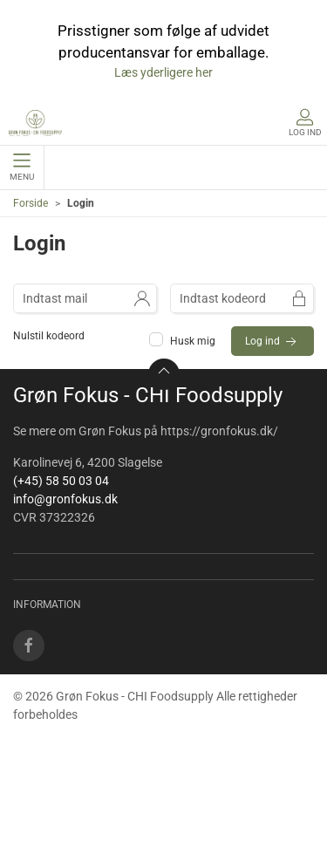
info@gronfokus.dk (65, 499)
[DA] (35, 123)
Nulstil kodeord (49, 336)
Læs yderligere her (163, 72)
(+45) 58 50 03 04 (61, 481)
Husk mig (184, 341)
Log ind (272, 342)
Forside (31, 203)
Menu (22, 167)
